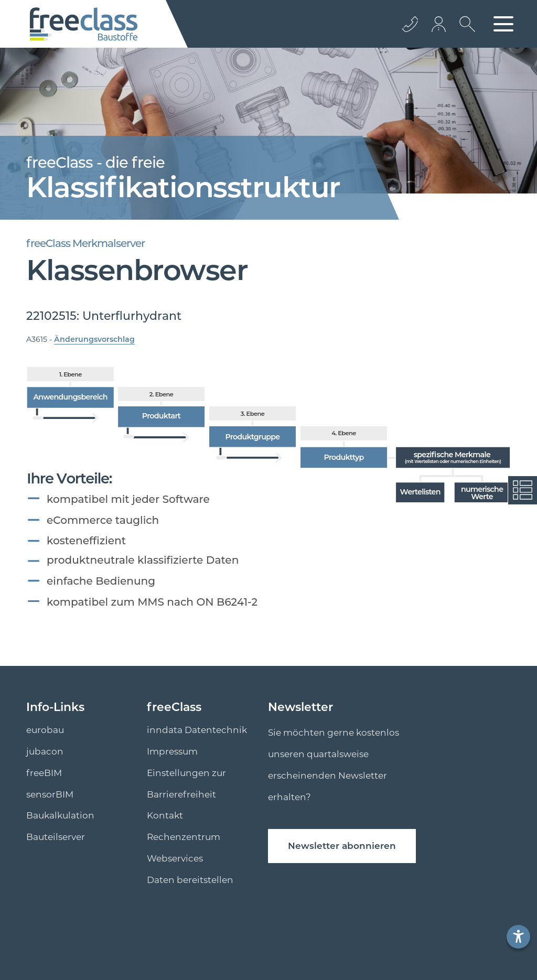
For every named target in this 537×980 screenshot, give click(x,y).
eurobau (45, 730)
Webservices (175, 858)
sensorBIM (50, 794)
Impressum (172, 751)
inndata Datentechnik (197, 730)
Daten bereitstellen (190, 880)
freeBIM (44, 773)
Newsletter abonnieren (342, 846)
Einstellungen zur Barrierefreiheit (186, 784)
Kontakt (165, 815)
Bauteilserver (56, 837)
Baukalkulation (60, 815)
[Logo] (84, 24)
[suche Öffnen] (465, 32)
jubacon (45, 751)
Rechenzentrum (184, 837)
